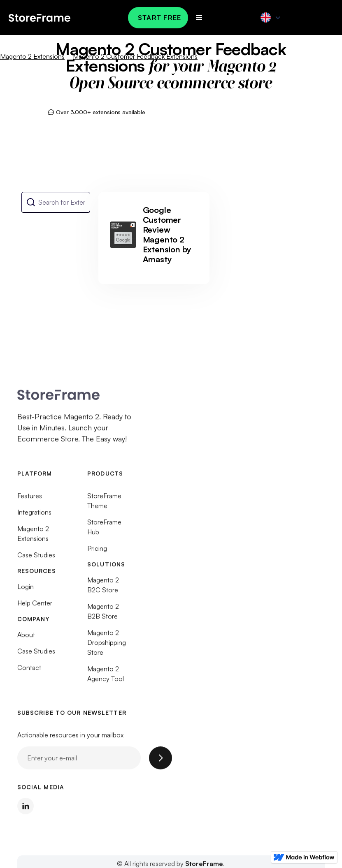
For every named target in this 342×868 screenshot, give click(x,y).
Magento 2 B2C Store (103, 589)
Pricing (97, 552)
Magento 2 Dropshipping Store (107, 646)
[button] (199, 18)
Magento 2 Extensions (32, 56)
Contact (29, 671)
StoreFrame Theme (104, 504)
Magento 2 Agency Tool (106, 677)
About (26, 638)
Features (30, 499)
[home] (40, 17)
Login (26, 590)
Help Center (35, 607)
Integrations (34, 516)
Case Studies (36, 559)
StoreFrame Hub (104, 531)
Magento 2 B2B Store (103, 615)
